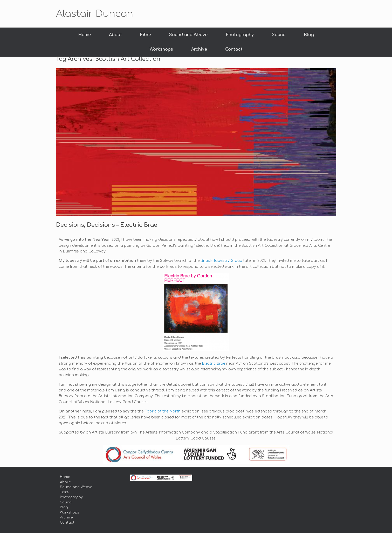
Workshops (161, 49)
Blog (309, 35)
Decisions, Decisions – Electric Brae (107, 225)
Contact (234, 49)
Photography (240, 35)
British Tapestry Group (221, 261)
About (115, 35)
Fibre (146, 35)
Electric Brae (214, 364)
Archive (199, 49)
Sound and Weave (188, 35)
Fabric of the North (163, 411)
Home (84, 35)
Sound (279, 35)
